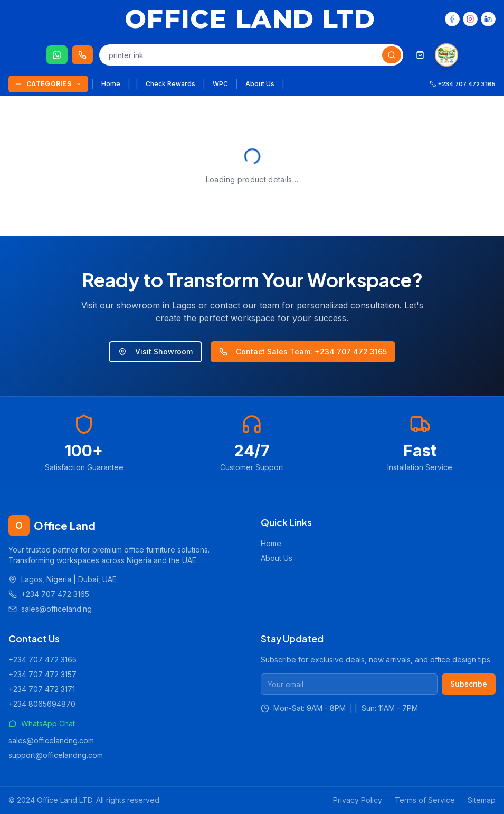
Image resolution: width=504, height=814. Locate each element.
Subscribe (469, 684)
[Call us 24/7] (82, 55)
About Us (260, 84)
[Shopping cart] (420, 55)
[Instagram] (470, 19)
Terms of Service (425, 800)
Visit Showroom (155, 352)
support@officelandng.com (56, 755)
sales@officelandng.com (51, 740)
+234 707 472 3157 (42, 674)
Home (111, 84)
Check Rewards (170, 84)
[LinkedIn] (488, 19)
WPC (220, 84)
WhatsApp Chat (42, 723)
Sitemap (482, 800)
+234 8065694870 (42, 704)
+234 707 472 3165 (42, 659)
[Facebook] (452, 19)
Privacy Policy (358, 800)
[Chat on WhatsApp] (57, 55)
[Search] (392, 55)
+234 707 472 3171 (42, 689)
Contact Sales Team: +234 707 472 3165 (303, 352)
